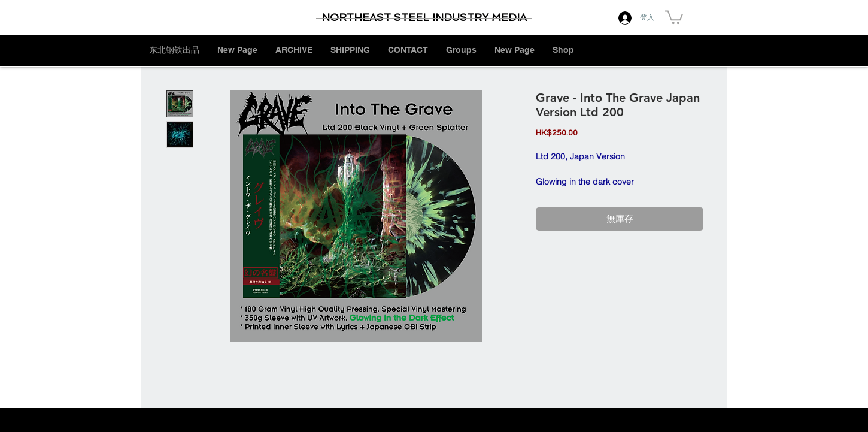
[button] (674, 16)
